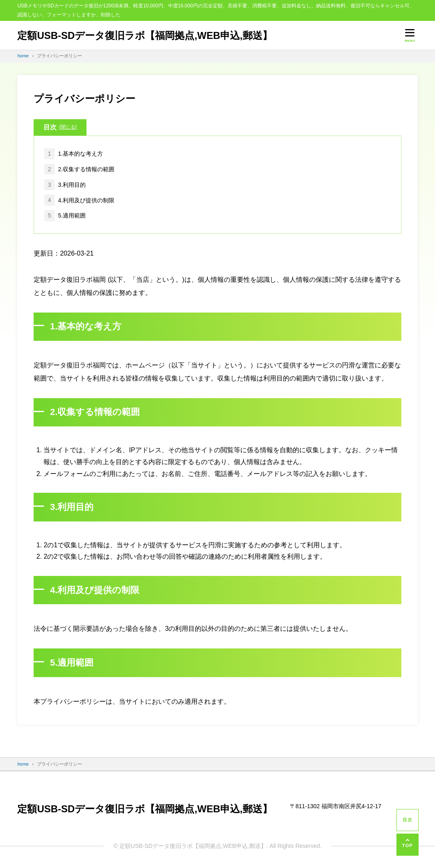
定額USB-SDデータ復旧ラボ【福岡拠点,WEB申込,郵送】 (145, 35)
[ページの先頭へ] (408, 845)
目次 (60, 127)
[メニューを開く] (410, 35)
